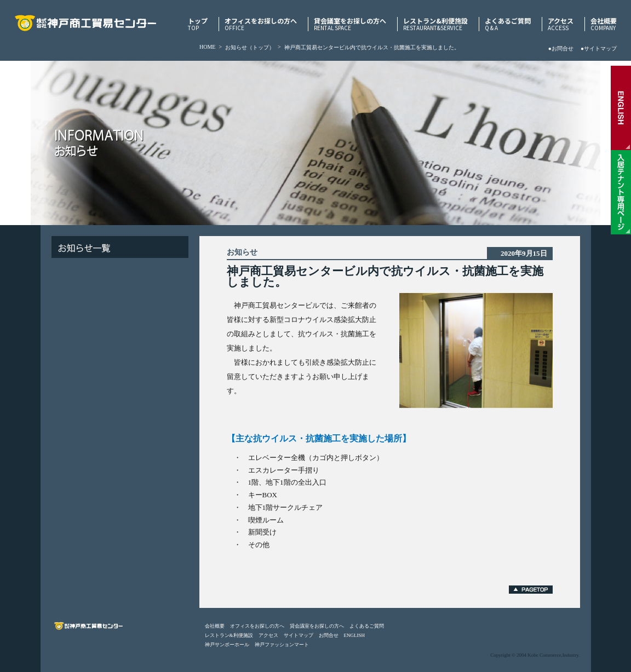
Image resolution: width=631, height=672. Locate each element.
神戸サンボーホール (227, 645)
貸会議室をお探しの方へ (350, 24)
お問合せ (329, 635)
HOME (207, 47)
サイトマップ (299, 635)
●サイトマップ (599, 48)
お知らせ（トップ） (250, 47)
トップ (198, 24)
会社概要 (604, 24)
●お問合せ (561, 48)
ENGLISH (355, 635)
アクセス (561, 24)
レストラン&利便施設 (435, 24)
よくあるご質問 (508, 24)
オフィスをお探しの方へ (261, 24)
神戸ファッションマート (282, 645)
